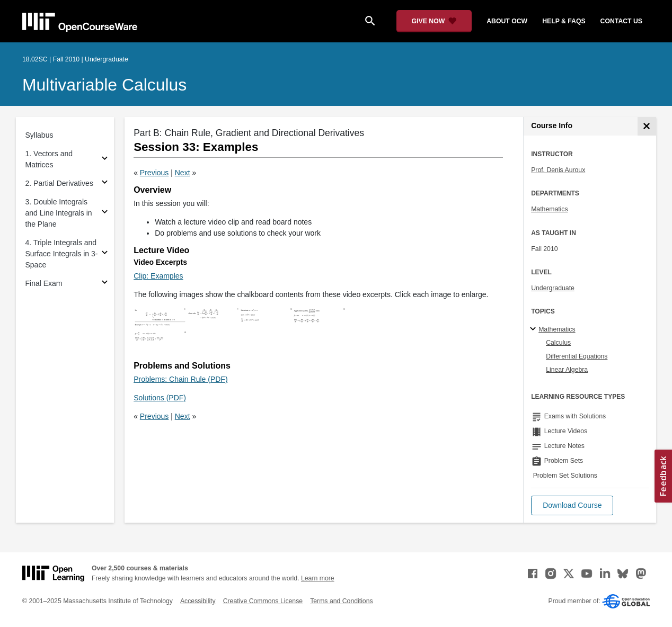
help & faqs (564, 21)
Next (183, 173)
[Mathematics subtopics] (534, 329)
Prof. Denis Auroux (558, 170)
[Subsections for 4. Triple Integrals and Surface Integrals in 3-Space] (105, 254)
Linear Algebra (567, 370)
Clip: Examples (158, 276)
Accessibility (198, 601)
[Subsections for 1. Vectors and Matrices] (105, 160)
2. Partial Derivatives (59, 183)
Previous (154, 173)
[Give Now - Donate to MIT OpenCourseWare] (434, 21)
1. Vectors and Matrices (49, 159)
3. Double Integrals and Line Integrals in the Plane (59, 213)
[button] (572, 505)
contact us (621, 21)
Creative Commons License (263, 601)
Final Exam (44, 283)
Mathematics (549, 209)
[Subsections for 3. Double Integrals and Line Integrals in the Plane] (105, 213)
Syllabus (39, 135)
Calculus (558, 343)
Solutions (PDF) (160, 398)
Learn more (318, 578)
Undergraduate (553, 288)
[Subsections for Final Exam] (105, 284)
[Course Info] (647, 126)
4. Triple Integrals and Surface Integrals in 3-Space (62, 254)
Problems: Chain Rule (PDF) (180, 379)
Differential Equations (577, 356)
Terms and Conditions (341, 601)
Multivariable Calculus (104, 85)
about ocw (507, 21)
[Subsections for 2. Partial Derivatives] (105, 183)
